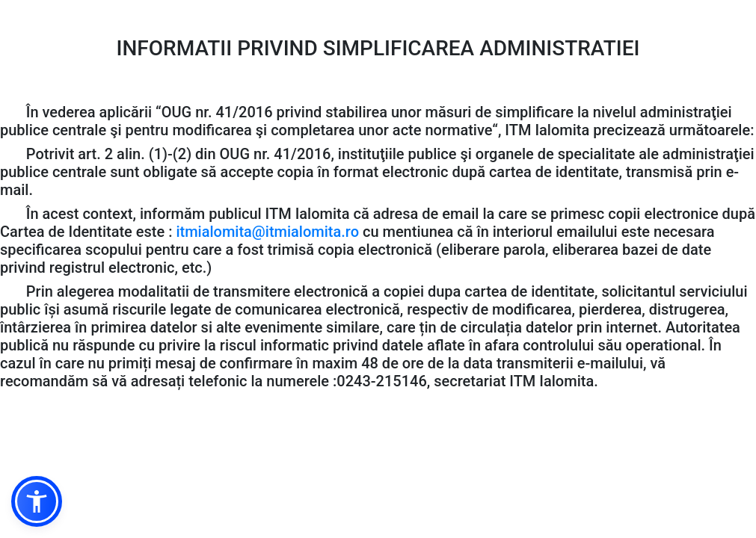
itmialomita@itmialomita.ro (267, 232)
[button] (37, 501)
